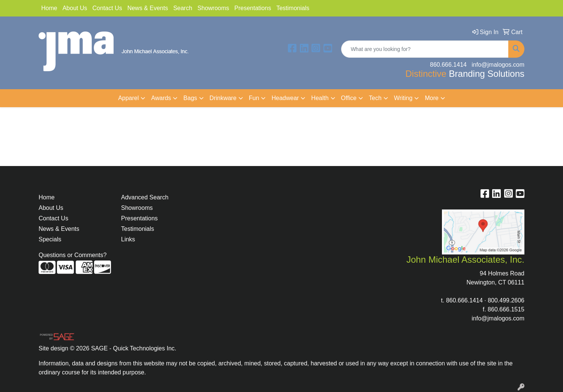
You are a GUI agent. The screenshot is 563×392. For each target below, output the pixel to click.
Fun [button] (254, 98)
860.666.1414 (464, 300)
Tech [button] (375, 98)
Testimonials (293, 8)
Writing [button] (403, 98)
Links (128, 239)
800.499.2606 (506, 300)
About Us (75, 8)
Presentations (253, 8)
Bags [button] (190, 98)
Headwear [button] (285, 98)
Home (49, 8)
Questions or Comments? (73, 255)
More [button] (431, 98)
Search (183, 8)
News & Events (148, 8)
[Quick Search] (425, 49)
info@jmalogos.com (498, 318)
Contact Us (107, 8)
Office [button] (349, 98)
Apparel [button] (128, 98)
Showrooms (213, 8)
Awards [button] (161, 98)
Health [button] (320, 98)
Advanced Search (145, 197)
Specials (50, 239)
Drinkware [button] (223, 98)
